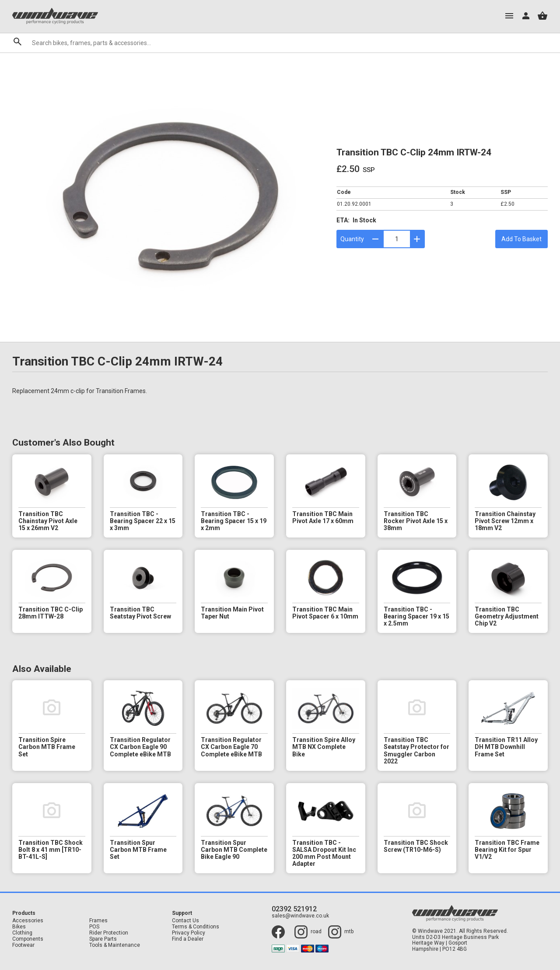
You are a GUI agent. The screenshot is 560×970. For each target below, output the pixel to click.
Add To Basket (521, 239)
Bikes (19, 927)
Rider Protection (109, 933)
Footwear (23, 945)
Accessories (28, 921)
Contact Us (185, 921)
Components (28, 939)
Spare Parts (103, 939)
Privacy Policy (189, 933)
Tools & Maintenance (115, 945)
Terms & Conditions (196, 927)
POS (94, 927)
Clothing (22, 933)
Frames (98, 921)
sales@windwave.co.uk (300, 916)
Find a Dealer (188, 939)
